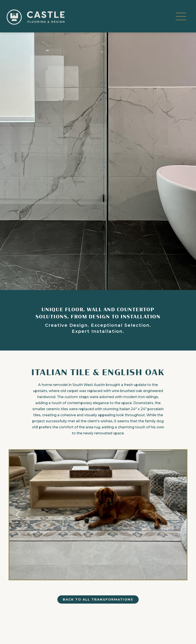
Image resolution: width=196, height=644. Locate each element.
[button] (181, 17)
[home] (36, 17)
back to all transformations (98, 599)
